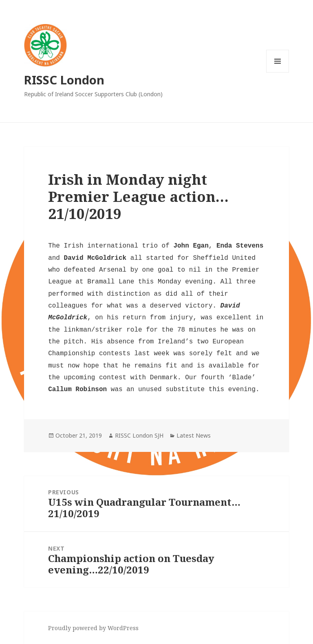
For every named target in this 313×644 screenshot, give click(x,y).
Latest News (194, 435)
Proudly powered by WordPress (93, 628)
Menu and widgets (278, 72)
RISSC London (64, 80)
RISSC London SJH (139, 435)
